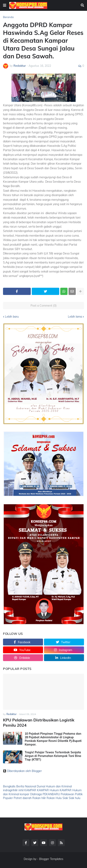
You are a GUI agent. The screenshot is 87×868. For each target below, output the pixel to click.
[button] (5, 5)
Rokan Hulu (54, 798)
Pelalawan (67, 794)
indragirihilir (10, 790)
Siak (65, 798)
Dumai (41, 786)
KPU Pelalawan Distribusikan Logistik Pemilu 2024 (39, 723)
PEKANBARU (51, 794)
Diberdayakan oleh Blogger (22, 771)
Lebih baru (12, 317)
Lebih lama (75, 317)
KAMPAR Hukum (48, 790)
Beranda (8, 17)
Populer (8, 798)
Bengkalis (9, 786)
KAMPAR (30, 790)
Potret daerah (23, 798)
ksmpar (24, 794)
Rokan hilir (39, 798)
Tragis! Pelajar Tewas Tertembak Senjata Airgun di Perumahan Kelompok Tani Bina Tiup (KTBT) (53, 756)
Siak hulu (75, 798)
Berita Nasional (26, 786)
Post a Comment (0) (44, 306)
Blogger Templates (51, 859)
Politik (79, 794)
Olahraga (36, 794)
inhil (21, 790)
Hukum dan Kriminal (59, 786)
